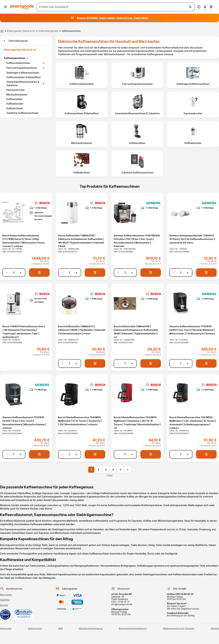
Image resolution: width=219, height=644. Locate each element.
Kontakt (4, 605)
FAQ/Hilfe (5, 600)
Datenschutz (35, 628)
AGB (60, 628)
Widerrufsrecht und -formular (179, 628)
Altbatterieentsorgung (91, 628)
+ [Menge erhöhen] (21, 273)
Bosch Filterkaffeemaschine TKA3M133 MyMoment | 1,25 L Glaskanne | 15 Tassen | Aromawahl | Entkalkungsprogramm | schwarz (193, 423)
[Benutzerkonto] (205, 7)
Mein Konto (6, 595)
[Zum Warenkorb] (212, 7)
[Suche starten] (190, 7)
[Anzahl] (14, 273)
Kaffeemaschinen (15, 58)
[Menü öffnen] (5, 7)
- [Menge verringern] (7, 273)
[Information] (199, 7)
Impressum (6, 628)
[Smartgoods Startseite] (22, 7)
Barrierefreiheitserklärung (133, 628)
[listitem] (82, 75)
